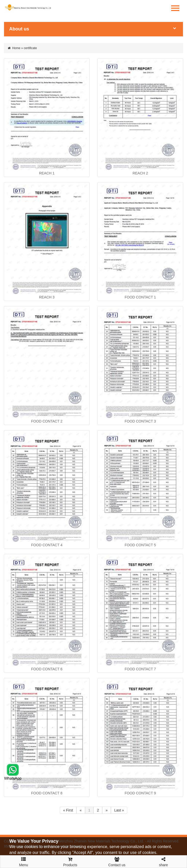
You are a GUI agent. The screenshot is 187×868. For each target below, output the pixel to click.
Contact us (117, 861)
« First (68, 810)
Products (70, 861)
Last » (119, 810)
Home (16, 48)
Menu (24, 860)
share (164, 861)
